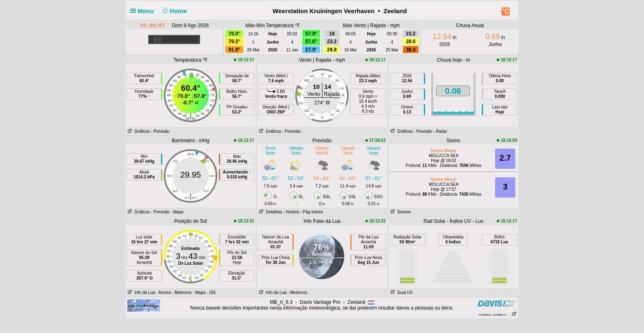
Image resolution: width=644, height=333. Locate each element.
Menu (144, 11)
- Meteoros (182, 293)
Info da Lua (140, 293)
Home (174, 11)
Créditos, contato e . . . (498, 315)
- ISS (211, 293)
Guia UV (401, 293)
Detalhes (270, 212)
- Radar (440, 131)
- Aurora (163, 293)
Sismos (400, 212)
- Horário (291, 212)
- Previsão (160, 131)
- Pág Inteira (311, 212)
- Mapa (177, 212)
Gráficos (138, 131)
